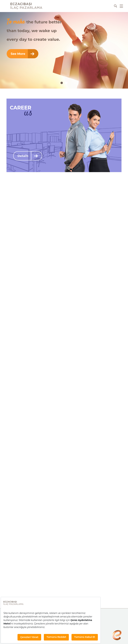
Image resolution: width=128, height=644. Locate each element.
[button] (62, 83)
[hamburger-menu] (121, 6)
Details (28, 156)
